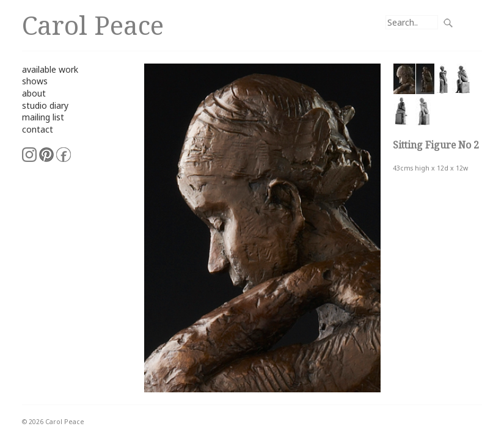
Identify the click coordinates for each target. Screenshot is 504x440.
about (34, 93)
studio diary (45, 105)
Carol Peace (93, 25)
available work (50, 69)
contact (38, 129)
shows (35, 81)
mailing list (43, 117)
